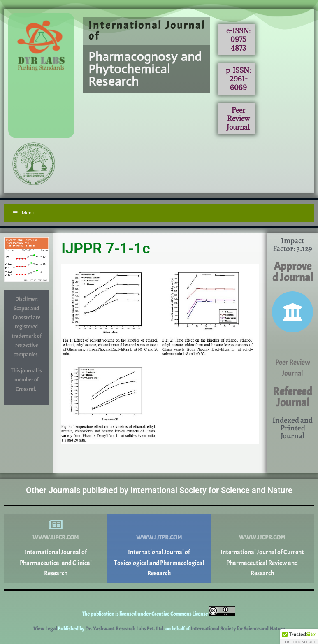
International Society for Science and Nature (238, 629)
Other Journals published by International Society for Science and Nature (159, 490)
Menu (23, 213)
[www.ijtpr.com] (159, 525)
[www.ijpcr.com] (56, 525)
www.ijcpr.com (262, 538)
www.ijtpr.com (159, 538)
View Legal (45, 629)
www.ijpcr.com (56, 538)
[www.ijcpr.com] (262, 525)
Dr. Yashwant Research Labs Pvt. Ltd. (125, 629)
